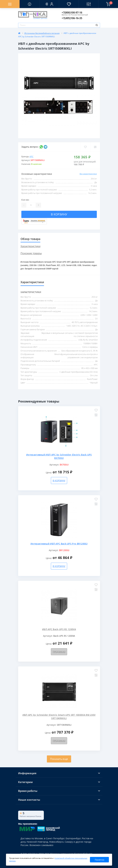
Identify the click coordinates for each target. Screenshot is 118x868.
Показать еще (59, 759)
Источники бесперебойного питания (42, 33)
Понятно (99, 860)
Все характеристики (88, 174)
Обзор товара (30, 239)
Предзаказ (59, 652)
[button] (49, 4)
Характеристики (31, 246)
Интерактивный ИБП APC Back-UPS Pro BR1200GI (59, 544)
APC (31, 156)
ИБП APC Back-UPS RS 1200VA (59, 629)
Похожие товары (31, 253)
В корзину (59, 214)
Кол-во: (25, 200)
